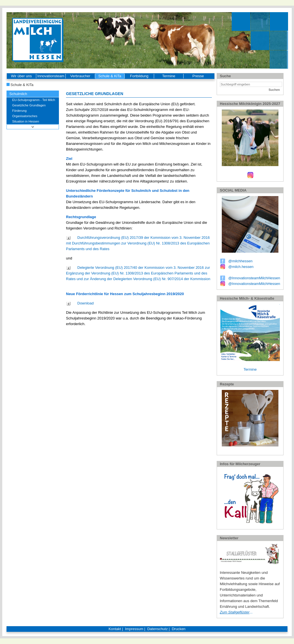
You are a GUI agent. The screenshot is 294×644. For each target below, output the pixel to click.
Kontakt (115, 629)
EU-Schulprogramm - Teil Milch (34, 100)
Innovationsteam (51, 76)
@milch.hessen (241, 267)
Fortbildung (139, 76)
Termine (169, 76)
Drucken (178, 629)
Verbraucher (80, 76)
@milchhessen (240, 261)
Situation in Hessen (26, 121)
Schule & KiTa (110, 76)
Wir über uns (22, 76)
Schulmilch (18, 94)
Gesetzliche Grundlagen (29, 105)
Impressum (134, 629)
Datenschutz (157, 629)
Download (86, 303)
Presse (198, 76)
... (236, 612)
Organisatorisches (25, 116)
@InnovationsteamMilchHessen (254, 278)
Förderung (19, 111)
